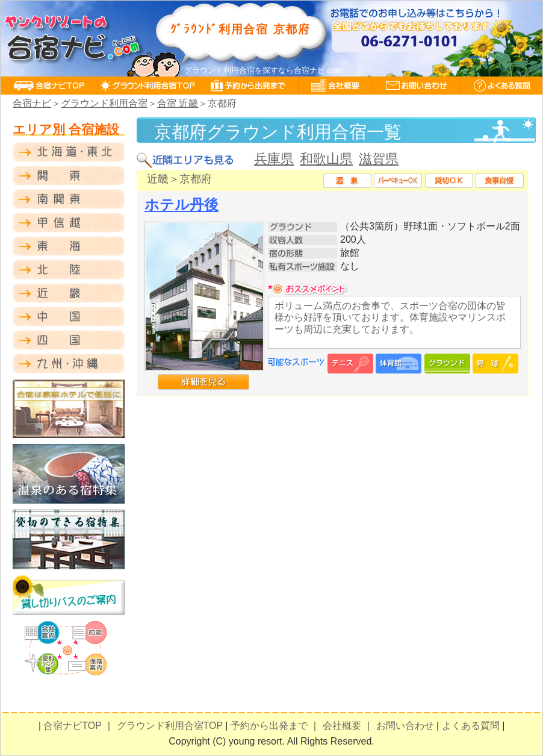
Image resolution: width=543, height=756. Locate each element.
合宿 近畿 (178, 103)
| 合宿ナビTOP (70, 726)
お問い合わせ (405, 726)
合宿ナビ (32, 103)
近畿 (158, 179)
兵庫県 (274, 159)
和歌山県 (326, 159)
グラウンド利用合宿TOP (170, 726)
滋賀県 (379, 159)
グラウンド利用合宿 (104, 103)
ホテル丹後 (182, 205)
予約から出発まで (269, 726)
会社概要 (342, 726)
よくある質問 (471, 726)
